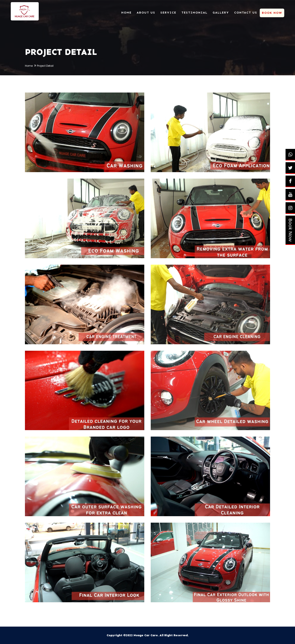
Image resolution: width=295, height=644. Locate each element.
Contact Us (246, 13)
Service (168, 13)
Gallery (221, 13)
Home (126, 13)
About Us (146, 13)
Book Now (290, 230)
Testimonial (194, 13)
